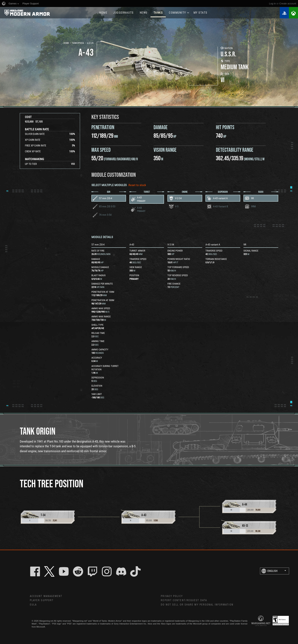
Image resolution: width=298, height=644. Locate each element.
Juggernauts (123, 13)
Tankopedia (78, 43)
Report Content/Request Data (184, 600)
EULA (33, 605)
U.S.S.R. (90, 43)
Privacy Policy (172, 596)
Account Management (46, 596)
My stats (200, 13)
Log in (272, 4)
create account (288, 4)
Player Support (42, 600)
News (144, 13)
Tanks (158, 13)
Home (103, 13)
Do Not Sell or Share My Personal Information (197, 605)
